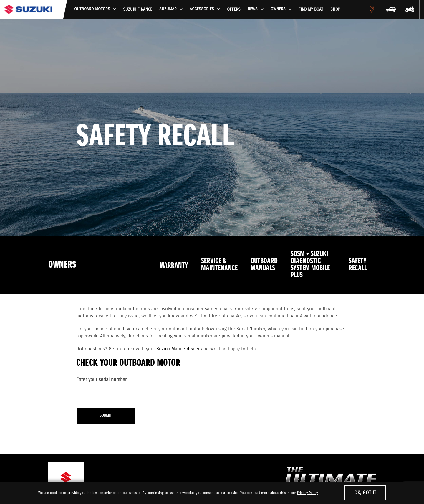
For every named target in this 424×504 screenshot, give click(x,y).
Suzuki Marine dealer (178, 349)
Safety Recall (358, 265)
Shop (335, 9)
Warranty (174, 266)
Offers (234, 9)
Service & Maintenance (219, 265)
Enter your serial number (101, 380)
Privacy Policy (307, 493)
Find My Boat (311, 9)
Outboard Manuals (264, 265)
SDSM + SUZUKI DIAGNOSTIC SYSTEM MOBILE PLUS (310, 265)
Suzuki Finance (138, 9)
